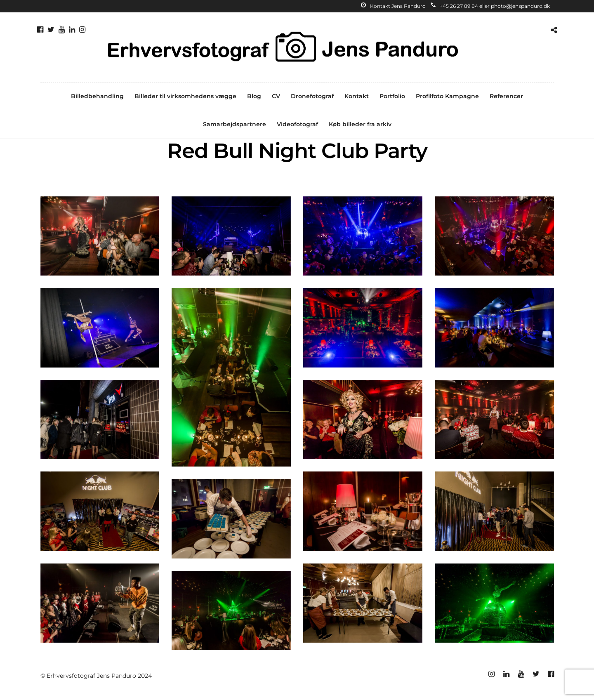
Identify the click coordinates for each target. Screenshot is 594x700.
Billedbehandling (97, 96)
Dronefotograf (312, 96)
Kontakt (357, 96)
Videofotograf (297, 124)
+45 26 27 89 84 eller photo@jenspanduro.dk (490, 6)
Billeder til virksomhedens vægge (185, 96)
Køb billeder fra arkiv (360, 124)
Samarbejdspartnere (235, 124)
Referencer (506, 96)
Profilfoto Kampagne (447, 96)
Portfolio (392, 96)
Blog (254, 96)
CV (276, 96)
